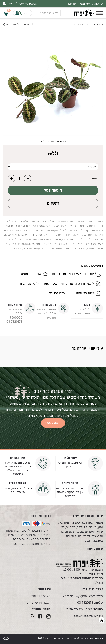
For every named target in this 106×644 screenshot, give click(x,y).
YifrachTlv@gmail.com (83, 596)
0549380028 (89, 616)
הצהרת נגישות (41, 596)
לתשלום (53, 203)
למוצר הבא (11, 24)
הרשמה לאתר (53, 423)
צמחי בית (98, 24)
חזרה (29, 24)
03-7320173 (90, 603)
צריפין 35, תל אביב (85, 609)
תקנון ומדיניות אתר (38, 603)
